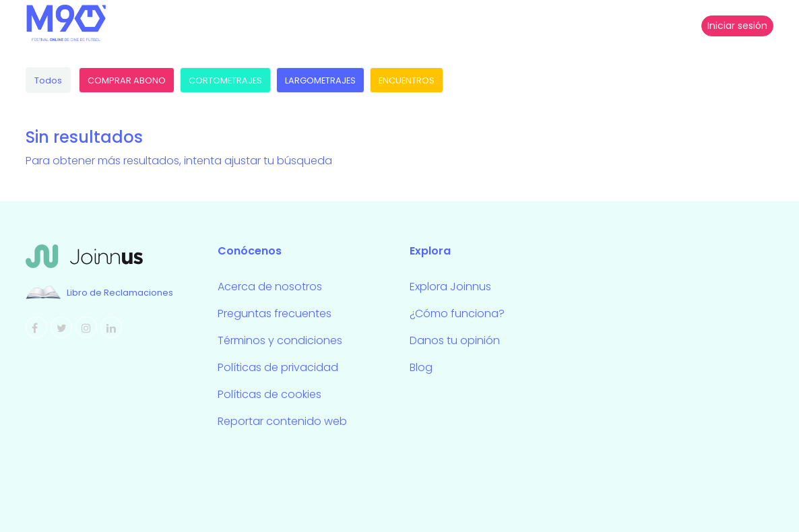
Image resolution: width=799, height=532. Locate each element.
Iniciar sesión (737, 26)
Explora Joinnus (450, 287)
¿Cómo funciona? (457, 313)
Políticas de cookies (269, 394)
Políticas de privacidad (278, 367)
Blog (421, 367)
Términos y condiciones (280, 340)
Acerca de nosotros (270, 287)
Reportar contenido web (282, 421)
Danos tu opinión (455, 340)
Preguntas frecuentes (275, 313)
